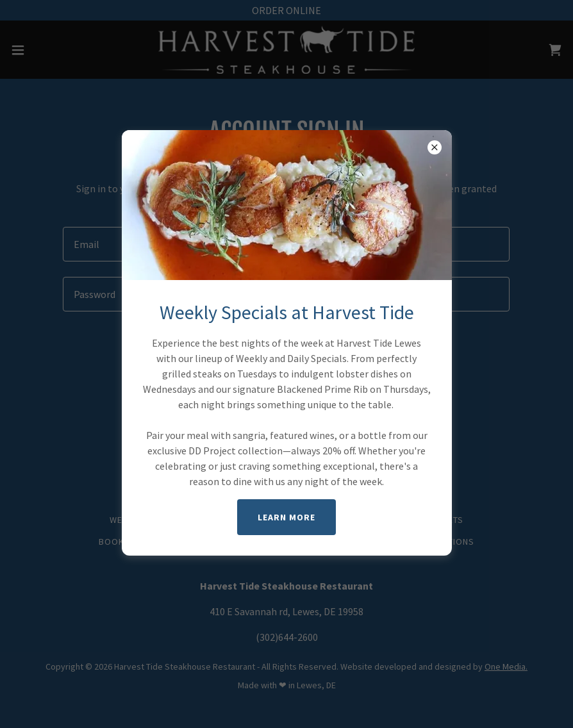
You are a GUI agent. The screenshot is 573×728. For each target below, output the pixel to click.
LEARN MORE (286, 517)
